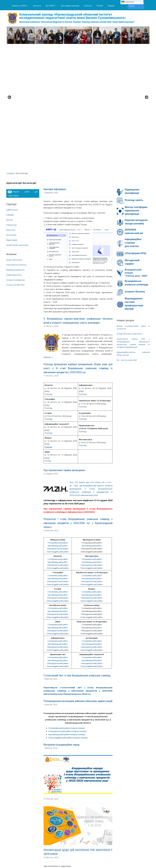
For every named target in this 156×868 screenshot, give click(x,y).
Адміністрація (12, 84)
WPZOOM (104, 861)
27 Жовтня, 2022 (51, 673)
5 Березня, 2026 (51, 67)
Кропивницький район (58, 420)
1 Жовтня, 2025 (50, 579)
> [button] (146, 35)
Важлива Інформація (55, 63)
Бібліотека (11, 104)
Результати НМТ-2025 (15, 159)
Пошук (141, 6)
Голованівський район (58, 417)
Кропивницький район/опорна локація (67, 609)
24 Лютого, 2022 (51, 732)
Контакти (37, 6)
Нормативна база (14, 149)
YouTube (100, 6)
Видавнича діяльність (16, 144)
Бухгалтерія (11, 109)
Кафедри (10, 89)
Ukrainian (128, 2)
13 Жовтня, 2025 (51, 405)
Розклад (48, 268)
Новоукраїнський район (58, 423)
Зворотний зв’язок (14, 134)
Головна (10, 48)
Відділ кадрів (12, 114)
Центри (9, 94)
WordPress (65, 861)
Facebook (88, 6)
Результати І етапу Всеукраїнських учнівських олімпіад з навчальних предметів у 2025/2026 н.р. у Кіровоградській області (78, 397)
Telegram (111, 6)
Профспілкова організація (17, 119)
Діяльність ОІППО (19, 6)
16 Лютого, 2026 (51, 200)
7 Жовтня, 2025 (50, 553)
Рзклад (48, 335)
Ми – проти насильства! (127, 234)
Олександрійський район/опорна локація (68, 612)
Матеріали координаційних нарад (61, 619)
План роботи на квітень (16, 139)
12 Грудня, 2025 (51, 348)
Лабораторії (11, 99)
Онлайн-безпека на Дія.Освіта (130, 208)
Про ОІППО (50, 6)
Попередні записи (56, 831)
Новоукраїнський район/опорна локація (67, 605)
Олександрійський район (58, 426)
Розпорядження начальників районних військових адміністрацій (78, 575)
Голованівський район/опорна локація (67, 602)
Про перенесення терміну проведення (64, 345)
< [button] (10, 35)
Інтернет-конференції (16, 154)
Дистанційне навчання (70, 6)
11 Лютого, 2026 (51, 250)
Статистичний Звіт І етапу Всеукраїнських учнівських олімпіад (77, 550)
